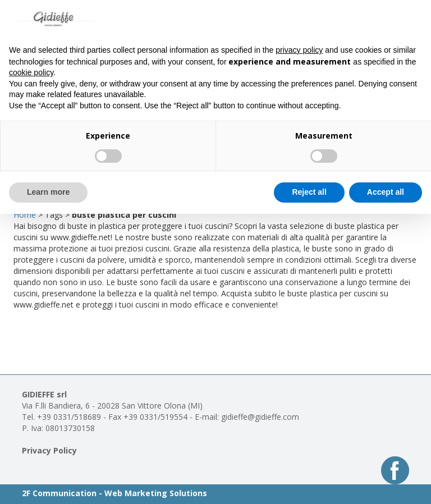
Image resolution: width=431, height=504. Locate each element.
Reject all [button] (309, 192)
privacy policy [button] (299, 50)
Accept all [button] (386, 192)
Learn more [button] (48, 192)
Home (25, 215)
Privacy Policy (49, 450)
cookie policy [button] (31, 72)
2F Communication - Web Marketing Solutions (114, 493)
